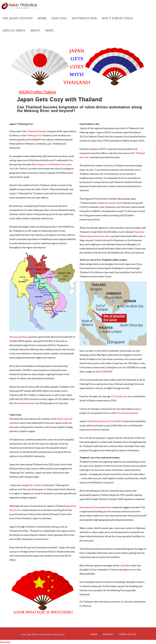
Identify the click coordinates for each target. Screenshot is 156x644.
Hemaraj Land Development (94, 507)
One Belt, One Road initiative (122, 413)
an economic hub (111, 203)
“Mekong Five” (34, 135)
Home (94, 634)
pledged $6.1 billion (31, 485)
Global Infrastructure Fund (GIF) (105, 421)
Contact (108, 634)
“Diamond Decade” (37, 131)
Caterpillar (125, 565)
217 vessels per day (121, 396)
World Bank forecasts (25, 403)
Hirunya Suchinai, (18, 337)
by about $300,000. (102, 371)
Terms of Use (127, 634)
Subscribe (5, 642)
